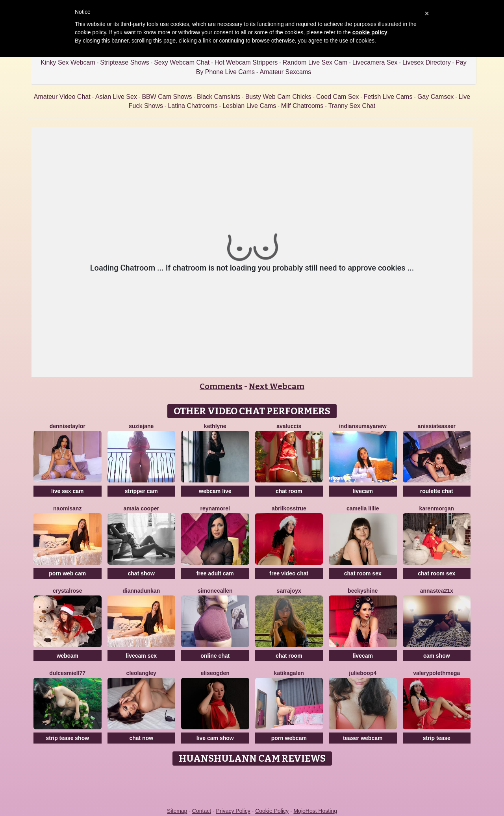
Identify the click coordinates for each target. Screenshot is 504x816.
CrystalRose (68, 591)
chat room (289, 491)
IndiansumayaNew (363, 426)
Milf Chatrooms (302, 106)
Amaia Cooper (141, 508)
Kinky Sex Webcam (68, 62)
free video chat (289, 573)
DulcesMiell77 (67, 673)
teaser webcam (363, 738)
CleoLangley (141, 673)
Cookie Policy (272, 811)
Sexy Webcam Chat (182, 62)
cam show (437, 656)
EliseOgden (215, 673)
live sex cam (68, 491)
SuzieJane (141, 426)
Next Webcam (277, 386)
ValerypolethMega (436, 673)
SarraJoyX (289, 591)
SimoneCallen (215, 591)
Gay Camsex (435, 97)
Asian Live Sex (116, 97)
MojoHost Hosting (315, 811)
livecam (363, 491)
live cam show (215, 738)
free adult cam (215, 573)
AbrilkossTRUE (289, 508)
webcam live (215, 491)
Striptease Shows (125, 62)
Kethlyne (215, 426)
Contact (202, 811)
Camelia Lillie (363, 508)
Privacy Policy (233, 811)
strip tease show (67, 738)
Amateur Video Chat (62, 97)
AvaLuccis (289, 426)
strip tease (437, 738)
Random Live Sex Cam (315, 62)
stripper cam (141, 491)
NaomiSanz (67, 508)
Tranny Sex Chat (352, 106)
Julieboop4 (363, 673)
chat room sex (363, 573)
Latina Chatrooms (193, 106)
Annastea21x (437, 591)
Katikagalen (289, 673)
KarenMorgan (436, 508)
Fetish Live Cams (388, 97)
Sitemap (177, 811)
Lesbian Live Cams (249, 106)
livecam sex (141, 656)
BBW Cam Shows (167, 97)
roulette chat (437, 491)
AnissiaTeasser (436, 426)
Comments (221, 386)
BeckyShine (363, 591)
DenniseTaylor (68, 426)
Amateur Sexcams (286, 72)
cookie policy (370, 32)
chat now (141, 738)
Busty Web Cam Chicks (278, 97)
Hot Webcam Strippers (246, 62)
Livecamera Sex (375, 62)
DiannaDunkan (141, 591)
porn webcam (289, 738)
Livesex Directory (427, 62)
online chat (215, 656)
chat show (141, 573)
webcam (68, 656)
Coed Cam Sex (338, 97)
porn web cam (67, 573)
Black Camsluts (219, 97)
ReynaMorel (215, 508)
